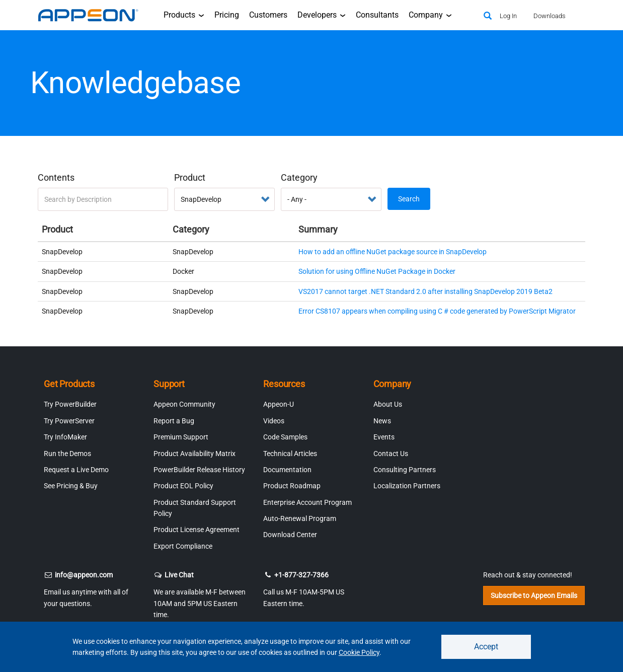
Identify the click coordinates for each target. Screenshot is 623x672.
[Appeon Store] (463, 15)
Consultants (377, 15)
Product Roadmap (292, 486)
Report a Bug (174, 421)
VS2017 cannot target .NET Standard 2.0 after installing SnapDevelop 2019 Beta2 (425, 291)
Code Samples (285, 437)
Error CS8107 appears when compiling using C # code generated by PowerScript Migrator (437, 311)
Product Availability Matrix (194, 454)
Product (190, 177)
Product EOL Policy (183, 486)
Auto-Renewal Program (300, 518)
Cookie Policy (359, 652)
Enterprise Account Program (307, 502)
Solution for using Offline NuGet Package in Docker (377, 271)
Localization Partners (407, 486)
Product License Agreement (197, 530)
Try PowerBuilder (70, 404)
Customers (268, 15)
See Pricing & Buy (71, 486)
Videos (274, 421)
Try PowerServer (69, 421)
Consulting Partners (405, 470)
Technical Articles (290, 454)
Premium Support (181, 437)
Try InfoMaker (65, 437)
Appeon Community (184, 404)
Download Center (290, 535)
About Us (388, 404)
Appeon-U (279, 404)
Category (299, 177)
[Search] (488, 16)
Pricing (227, 15)
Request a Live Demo (76, 470)
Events (384, 437)
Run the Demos (67, 454)
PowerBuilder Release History (199, 470)
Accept (486, 647)
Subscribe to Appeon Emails (534, 595)
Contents (56, 177)
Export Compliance (183, 546)
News (382, 421)
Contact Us (391, 454)
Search (409, 199)
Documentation (287, 470)
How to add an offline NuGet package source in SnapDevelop (393, 252)
